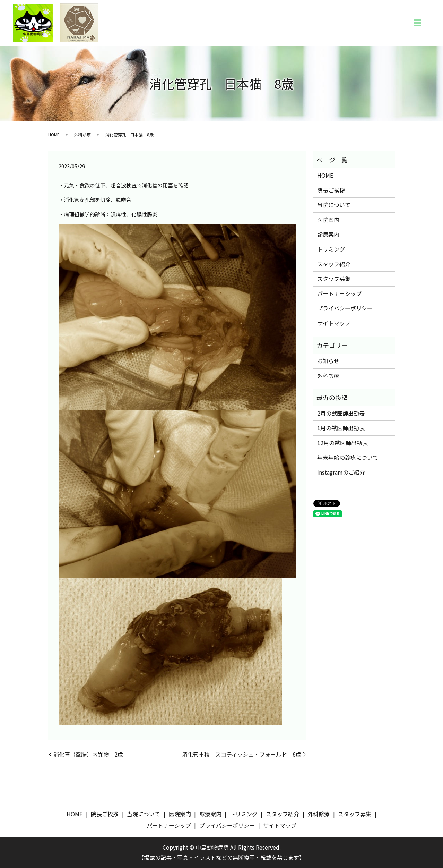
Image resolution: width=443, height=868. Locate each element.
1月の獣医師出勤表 (341, 428)
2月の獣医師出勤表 (341, 413)
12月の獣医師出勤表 (342, 443)
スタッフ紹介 (334, 264)
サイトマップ (334, 323)
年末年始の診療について (348, 457)
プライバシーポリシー (345, 308)
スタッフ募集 (334, 279)
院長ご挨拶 (331, 190)
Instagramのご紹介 (341, 472)
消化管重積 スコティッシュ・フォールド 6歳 (242, 754)
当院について (334, 205)
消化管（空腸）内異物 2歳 (88, 754)
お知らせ (328, 361)
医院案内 (328, 220)
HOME (54, 134)
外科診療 (82, 134)
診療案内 (328, 234)
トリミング (331, 249)
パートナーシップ (339, 293)
